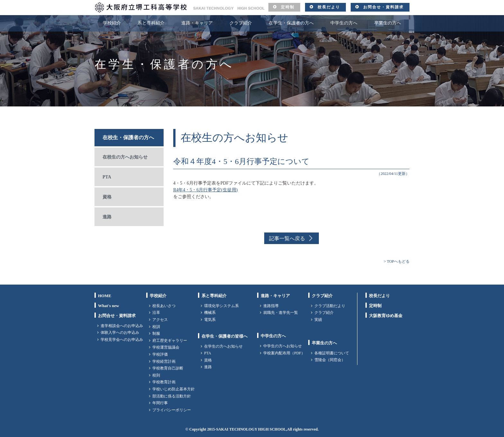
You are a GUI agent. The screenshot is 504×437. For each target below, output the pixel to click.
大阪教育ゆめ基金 (386, 316)
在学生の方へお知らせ (223, 346)
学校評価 (160, 354)
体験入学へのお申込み (120, 332)
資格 (107, 197)
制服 (156, 333)
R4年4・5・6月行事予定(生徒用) (205, 190)
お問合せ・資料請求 (383, 7)
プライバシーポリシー (172, 410)
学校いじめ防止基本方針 (174, 389)
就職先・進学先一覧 (281, 313)
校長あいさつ (164, 306)
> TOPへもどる (397, 261)
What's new (108, 306)
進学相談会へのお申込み (122, 326)
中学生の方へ (344, 23)
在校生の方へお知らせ (125, 157)
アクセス (160, 320)
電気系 (210, 320)
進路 (107, 217)
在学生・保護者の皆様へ (225, 336)
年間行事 (160, 403)
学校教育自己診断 (168, 368)
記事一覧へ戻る (287, 238)
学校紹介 (112, 23)
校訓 (156, 327)
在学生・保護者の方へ (291, 23)
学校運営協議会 (166, 347)
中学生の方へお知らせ (283, 346)
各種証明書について (332, 353)
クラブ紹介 (241, 23)
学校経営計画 (164, 361)
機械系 (210, 313)
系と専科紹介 (151, 23)
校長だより (329, 7)
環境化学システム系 (221, 306)
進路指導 (271, 306)
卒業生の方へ (388, 23)
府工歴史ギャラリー (170, 341)
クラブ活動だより (330, 306)
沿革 (156, 313)
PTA (107, 177)
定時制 (288, 7)
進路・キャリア (197, 23)
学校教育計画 (164, 382)
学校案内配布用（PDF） (284, 353)
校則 (156, 375)
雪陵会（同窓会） (330, 360)
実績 (318, 320)
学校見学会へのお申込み (122, 340)
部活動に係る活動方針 (172, 396)
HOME (105, 296)
